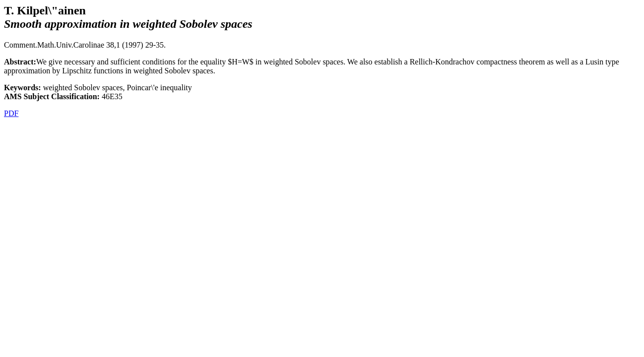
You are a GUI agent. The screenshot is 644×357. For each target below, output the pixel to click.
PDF (11, 113)
